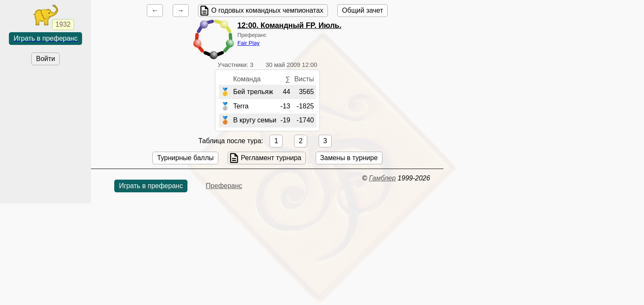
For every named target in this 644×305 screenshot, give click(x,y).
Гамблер (383, 178)
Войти (45, 59)
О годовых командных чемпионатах (267, 10)
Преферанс (224, 186)
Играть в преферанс (45, 38)
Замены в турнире (349, 158)
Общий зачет (362, 10)
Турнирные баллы (185, 158)
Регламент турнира (271, 158)
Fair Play (249, 43)
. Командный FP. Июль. (289, 25)
